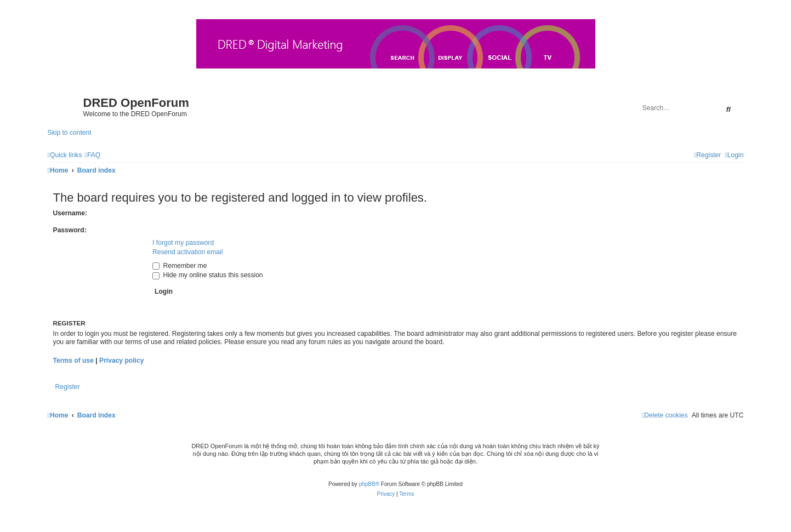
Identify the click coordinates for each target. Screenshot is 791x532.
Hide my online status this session (208, 275)
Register (68, 387)
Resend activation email (187, 252)
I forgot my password (183, 243)
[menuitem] (92, 155)
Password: (70, 230)
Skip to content (70, 133)
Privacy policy (121, 361)
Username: (70, 213)
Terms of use (73, 361)
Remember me (180, 266)
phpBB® (369, 484)
